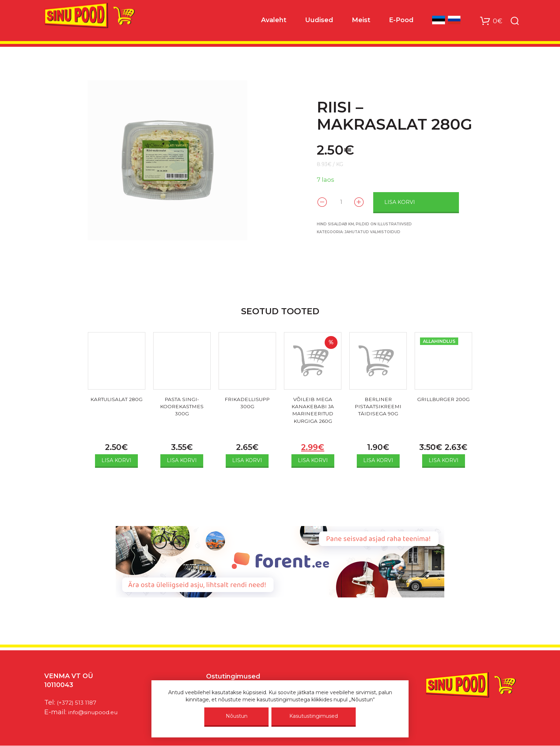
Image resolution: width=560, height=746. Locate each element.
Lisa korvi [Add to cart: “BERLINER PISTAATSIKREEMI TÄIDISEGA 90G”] (378, 460)
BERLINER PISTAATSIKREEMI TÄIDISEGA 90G (378, 408)
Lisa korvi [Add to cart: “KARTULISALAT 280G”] (116, 460)
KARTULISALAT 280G (117, 404)
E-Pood (401, 22)
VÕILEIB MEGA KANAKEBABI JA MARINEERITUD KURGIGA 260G (313, 413)
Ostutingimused (233, 676)
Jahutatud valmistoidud (372, 231)
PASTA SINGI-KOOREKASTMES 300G (182, 408)
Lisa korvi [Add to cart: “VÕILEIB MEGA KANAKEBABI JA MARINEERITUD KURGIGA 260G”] (313, 460)
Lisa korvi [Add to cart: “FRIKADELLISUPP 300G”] (247, 460)
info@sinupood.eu (97, 712)
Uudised (319, 22)
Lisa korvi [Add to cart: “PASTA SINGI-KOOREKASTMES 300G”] (182, 460)
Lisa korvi (412, 201)
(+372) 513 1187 (79, 702)
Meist (361, 22)
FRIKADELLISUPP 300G (247, 404)
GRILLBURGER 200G (443, 404)
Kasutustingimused (314, 716)
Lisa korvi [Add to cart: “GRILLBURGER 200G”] (444, 460)
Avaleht (274, 22)
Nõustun (237, 716)
